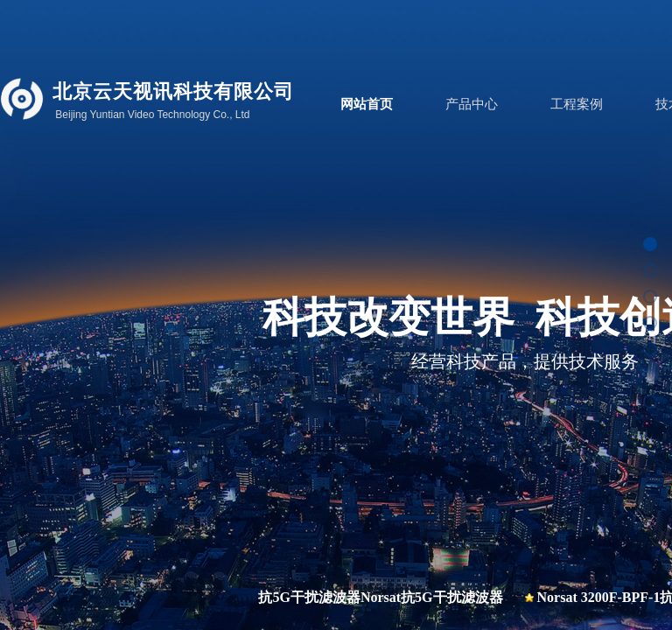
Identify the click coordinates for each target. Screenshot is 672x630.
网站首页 (367, 104)
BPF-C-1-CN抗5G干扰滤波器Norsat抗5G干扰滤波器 (346, 597)
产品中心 (472, 104)
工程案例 (577, 104)
